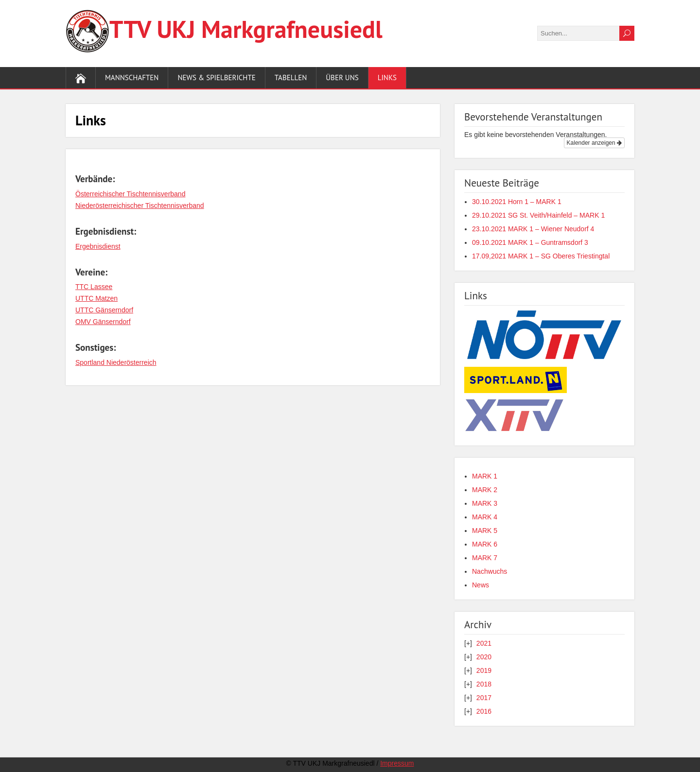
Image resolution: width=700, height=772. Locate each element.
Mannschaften (132, 77)
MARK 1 (485, 476)
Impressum (397, 763)
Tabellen (291, 77)
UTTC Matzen (96, 298)
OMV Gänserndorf (103, 322)
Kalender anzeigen (594, 143)
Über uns (342, 77)
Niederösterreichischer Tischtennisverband (140, 206)
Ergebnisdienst (98, 246)
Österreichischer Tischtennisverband (130, 194)
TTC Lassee (94, 287)
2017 (484, 698)
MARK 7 (485, 558)
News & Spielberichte (216, 77)
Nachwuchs (490, 571)
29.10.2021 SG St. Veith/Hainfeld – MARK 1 (538, 215)
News (481, 585)
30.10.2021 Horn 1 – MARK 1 (517, 202)
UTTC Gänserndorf (104, 310)
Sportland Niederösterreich (116, 362)
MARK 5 (485, 531)
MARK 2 (485, 490)
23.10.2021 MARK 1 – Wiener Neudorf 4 (533, 229)
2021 (484, 643)
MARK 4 (485, 517)
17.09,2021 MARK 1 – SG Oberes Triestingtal (541, 256)
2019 (484, 670)
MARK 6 (485, 544)
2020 (484, 657)
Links (387, 77)
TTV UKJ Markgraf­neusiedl (246, 29)
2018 (484, 684)
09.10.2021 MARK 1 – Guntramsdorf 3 (530, 242)
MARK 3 (485, 503)
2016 (484, 711)
